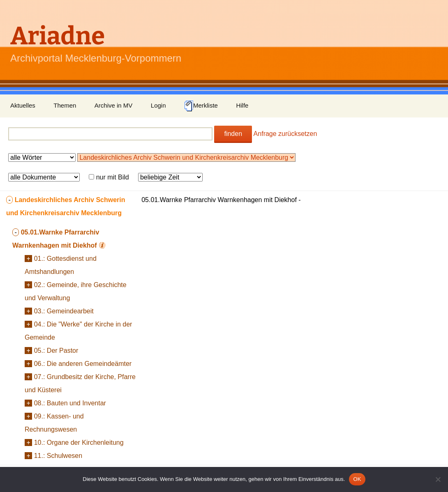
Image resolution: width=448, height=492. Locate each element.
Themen (65, 105)
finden (233, 134)
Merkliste (201, 106)
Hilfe (242, 105)
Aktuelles (23, 105)
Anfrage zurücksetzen (285, 134)
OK (357, 479)
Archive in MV (114, 105)
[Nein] (438, 479)
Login (158, 105)
